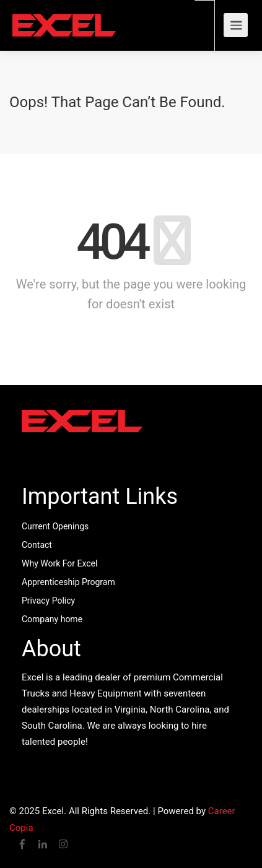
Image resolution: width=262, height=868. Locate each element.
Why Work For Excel (59, 563)
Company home (52, 619)
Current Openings (55, 526)
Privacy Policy (48, 601)
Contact (37, 545)
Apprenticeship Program (68, 582)
